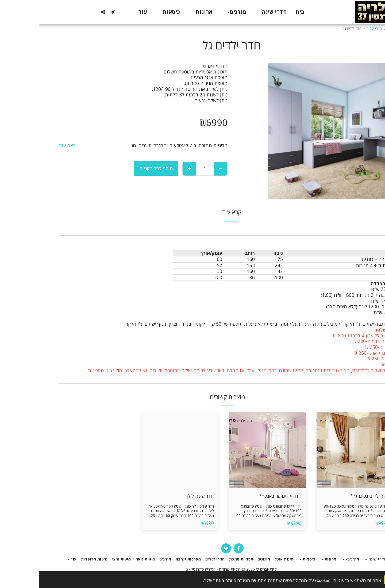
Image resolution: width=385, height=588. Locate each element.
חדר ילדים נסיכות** (331, 496)
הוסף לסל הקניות (117, 168)
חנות (351, 28)
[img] (316, 450)
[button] (74, 12)
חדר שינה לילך (161, 496)
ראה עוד (28, 146)
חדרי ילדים (335, 28)
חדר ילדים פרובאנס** (241, 496)
